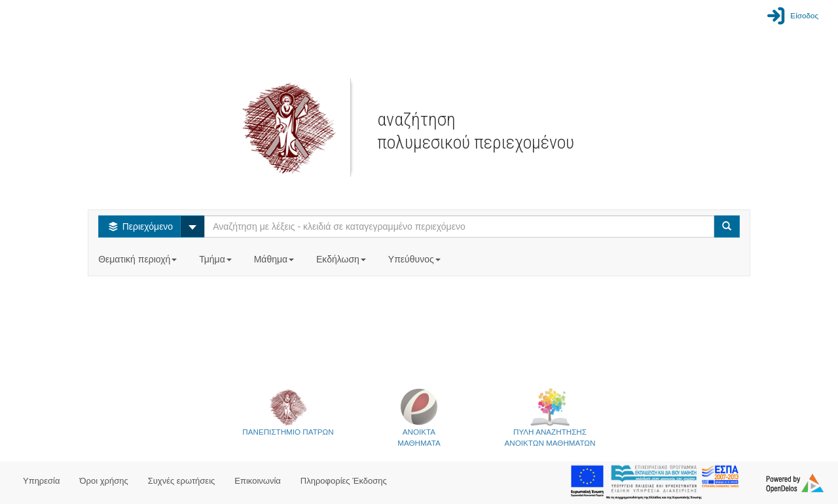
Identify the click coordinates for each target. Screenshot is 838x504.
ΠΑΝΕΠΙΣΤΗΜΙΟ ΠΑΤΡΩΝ (288, 412)
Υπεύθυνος (416, 259)
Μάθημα (275, 259)
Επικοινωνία (258, 481)
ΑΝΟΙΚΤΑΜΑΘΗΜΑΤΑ (419, 417)
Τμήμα (216, 259)
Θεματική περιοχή (139, 259)
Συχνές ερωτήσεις (182, 481)
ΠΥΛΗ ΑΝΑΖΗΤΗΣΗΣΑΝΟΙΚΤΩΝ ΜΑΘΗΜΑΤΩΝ (550, 417)
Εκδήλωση (342, 259)
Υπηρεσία (42, 481)
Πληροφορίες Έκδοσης (344, 481)
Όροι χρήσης (104, 481)
